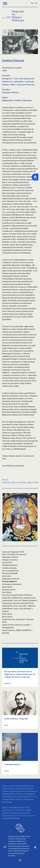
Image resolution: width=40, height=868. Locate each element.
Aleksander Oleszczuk (11, 579)
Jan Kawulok (7, 563)
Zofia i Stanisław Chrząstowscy (14, 555)
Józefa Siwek (7, 587)
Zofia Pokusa (7, 614)
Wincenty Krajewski (10, 573)
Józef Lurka (7, 576)
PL (32, 3)
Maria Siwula (7, 617)
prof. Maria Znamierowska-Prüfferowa (17, 595)
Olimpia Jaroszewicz (10, 560)
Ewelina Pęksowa (9, 582)
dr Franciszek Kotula (10, 571)
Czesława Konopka (9, 568)
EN (36, 3)
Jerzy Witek (7, 592)
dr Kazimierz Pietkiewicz (12, 584)
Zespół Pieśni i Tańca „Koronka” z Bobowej (19, 606)
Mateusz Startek (9, 590)
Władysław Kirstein (10, 565)
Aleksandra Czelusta (10, 557)
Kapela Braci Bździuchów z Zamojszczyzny (19, 598)
